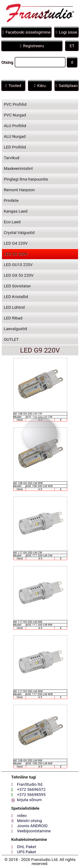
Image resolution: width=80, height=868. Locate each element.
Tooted (13, 86)
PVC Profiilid (15, 104)
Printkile (11, 201)
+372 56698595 (31, 795)
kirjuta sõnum (29, 800)
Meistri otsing (29, 821)
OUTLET (11, 339)
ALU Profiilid (15, 126)
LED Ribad (13, 318)
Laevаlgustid (15, 329)
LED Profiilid (15, 147)
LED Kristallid (16, 297)
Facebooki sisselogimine (26, 32)
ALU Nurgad (15, 136)
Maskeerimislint (18, 168)
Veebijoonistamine (34, 831)
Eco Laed (12, 222)
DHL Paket (26, 847)
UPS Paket (26, 852)
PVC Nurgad (15, 115)
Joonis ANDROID (32, 826)
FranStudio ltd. (30, 784)
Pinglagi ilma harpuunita (26, 179)
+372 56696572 (31, 789)
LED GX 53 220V (19, 275)
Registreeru (32, 46)
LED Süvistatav (17, 286)
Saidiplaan (67, 86)
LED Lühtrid (14, 307)
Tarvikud (12, 158)
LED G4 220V (16, 243)
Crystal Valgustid (19, 233)
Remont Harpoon (19, 190)
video (22, 816)
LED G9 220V (16, 254)
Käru (40, 86)
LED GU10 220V (18, 265)
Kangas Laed (16, 211)
